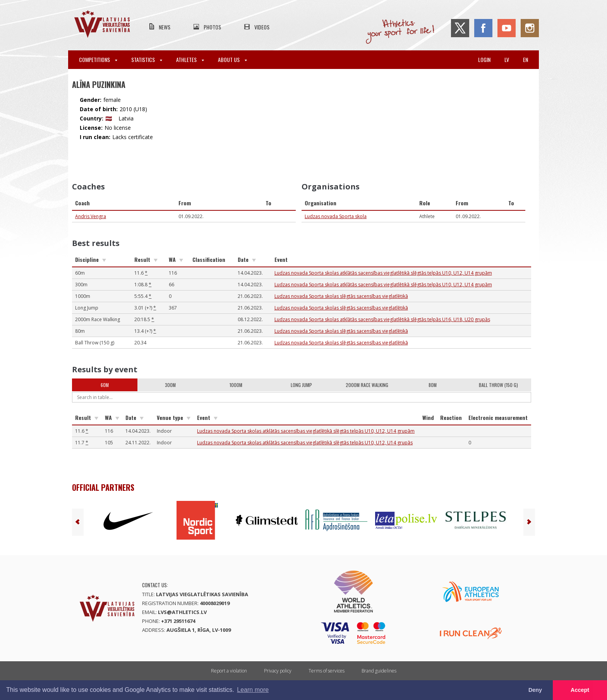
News (165, 27)
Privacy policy (278, 671)
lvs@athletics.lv (182, 612)
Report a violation (229, 671)
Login (484, 59)
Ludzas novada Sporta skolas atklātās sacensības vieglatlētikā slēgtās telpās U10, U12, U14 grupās (305, 443)
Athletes (190, 59)
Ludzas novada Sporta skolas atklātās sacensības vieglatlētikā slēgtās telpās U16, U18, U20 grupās (382, 319)
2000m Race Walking (367, 385)
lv (507, 59)
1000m (236, 385)
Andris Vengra (91, 216)
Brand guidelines (379, 671)
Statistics (147, 59)
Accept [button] (580, 690)
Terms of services (327, 671)
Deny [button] (535, 690)
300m (170, 385)
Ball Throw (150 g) (498, 385)
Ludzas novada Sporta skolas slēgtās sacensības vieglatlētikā (341, 296)
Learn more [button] (253, 690)
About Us (232, 59)
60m (105, 385)
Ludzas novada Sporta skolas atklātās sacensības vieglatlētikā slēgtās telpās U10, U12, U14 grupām (383, 273)
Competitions (98, 59)
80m (433, 385)
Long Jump (301, 385)
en (526, 59)
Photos (212, 27)
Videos (262, 27)
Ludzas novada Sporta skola (336, 216)
